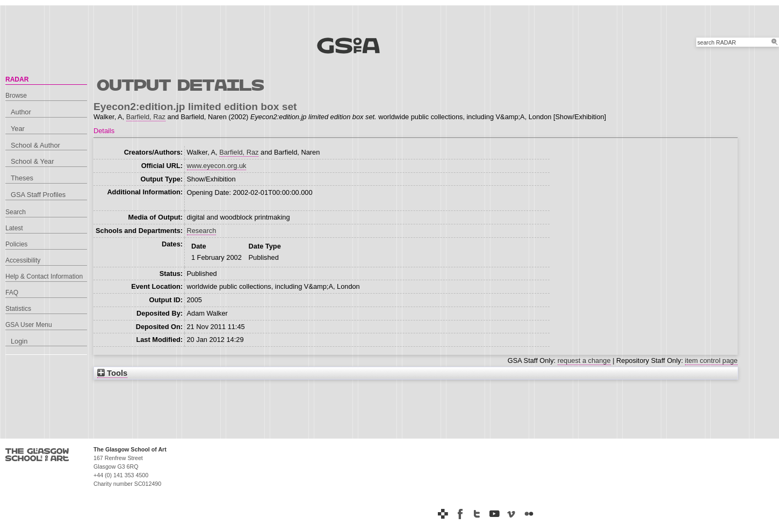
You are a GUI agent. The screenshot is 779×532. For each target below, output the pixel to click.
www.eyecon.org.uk (217, 166)
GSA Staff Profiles (38, 195)
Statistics (18, 309)
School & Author (35, 145)
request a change (584, 360)
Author (21, 112)
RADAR (17, 79)
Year (18, 129)
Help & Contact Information (44, 276)
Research (202, 231)
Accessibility (23, 260)
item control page (711, 360)
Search (16, 212)
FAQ (12, 293)
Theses (22, 178)
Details (104, 131)
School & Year (32, 161)
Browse (16, 96)
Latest (14, 228)
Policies (16, 244)
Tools (112, 373)
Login (19, 341)
